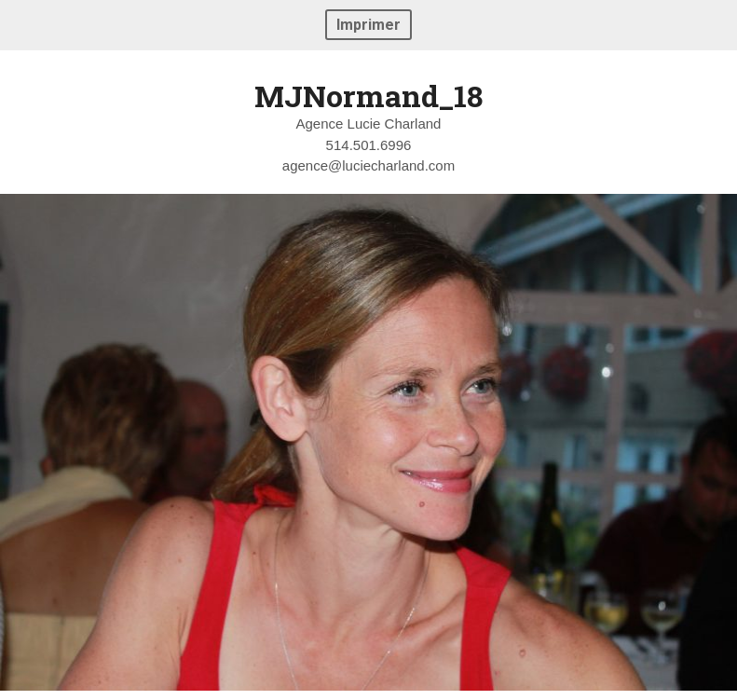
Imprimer (368, 25)
